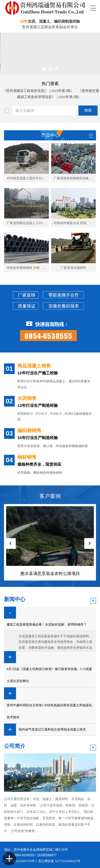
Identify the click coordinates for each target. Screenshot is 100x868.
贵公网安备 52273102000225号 (59, 861)
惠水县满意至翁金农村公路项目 (50, 573)
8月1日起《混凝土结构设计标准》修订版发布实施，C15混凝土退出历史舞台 (49, 675)
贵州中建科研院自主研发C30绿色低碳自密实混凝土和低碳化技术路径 (49, 711)
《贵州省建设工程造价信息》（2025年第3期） (38, 91)
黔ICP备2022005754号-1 (21, 861)
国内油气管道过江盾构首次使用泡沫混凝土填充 (52, 729)
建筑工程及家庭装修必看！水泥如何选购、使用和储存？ (47, 624)
